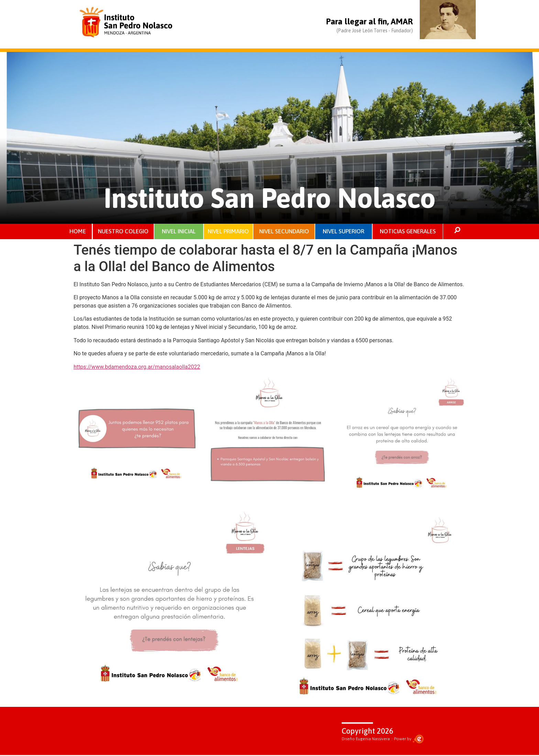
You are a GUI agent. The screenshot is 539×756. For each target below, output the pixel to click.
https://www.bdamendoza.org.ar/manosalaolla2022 (137, 368)
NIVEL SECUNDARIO (284, 232)
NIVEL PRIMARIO (228, 232)
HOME (78, 232)
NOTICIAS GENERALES (408, 232)
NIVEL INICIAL (179, 232)
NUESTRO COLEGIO (124, 232)
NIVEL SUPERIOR (344, 232)
